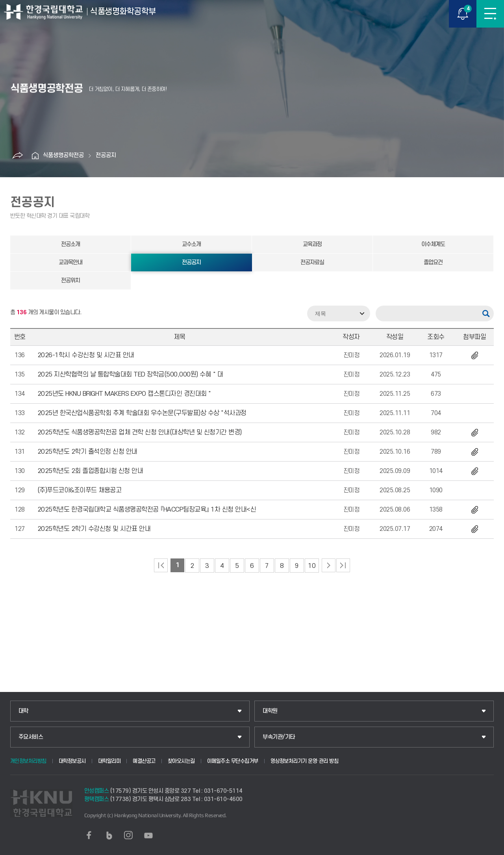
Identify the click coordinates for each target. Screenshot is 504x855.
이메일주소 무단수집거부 (233, 761)
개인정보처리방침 (28, 761)
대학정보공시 (72, 761)
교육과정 (312, 244)
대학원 (270, 711)
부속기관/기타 (279, 737)
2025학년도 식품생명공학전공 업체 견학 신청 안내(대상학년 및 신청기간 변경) (140, 432)
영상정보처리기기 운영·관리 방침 (305, 761)
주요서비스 (31, 737)
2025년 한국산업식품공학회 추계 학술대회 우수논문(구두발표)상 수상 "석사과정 (142, 413)
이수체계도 (433, 244)
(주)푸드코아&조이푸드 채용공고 (80, 490)
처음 (161, 565)
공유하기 (17, 156)
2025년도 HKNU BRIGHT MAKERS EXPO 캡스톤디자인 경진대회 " (124, 394)
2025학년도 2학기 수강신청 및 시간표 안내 (94, 529)
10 (312, 566)
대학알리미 (109, 761)
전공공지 (106, 155)
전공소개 (70, 244)
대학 (23, 711)
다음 (329, 565)
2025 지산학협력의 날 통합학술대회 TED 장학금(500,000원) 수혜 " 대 (130, 375)
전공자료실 (312, 262)
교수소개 (191, 244)
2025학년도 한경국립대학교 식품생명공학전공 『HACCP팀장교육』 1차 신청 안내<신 (147, 510)
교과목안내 (70, 262)
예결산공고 (144, 761)
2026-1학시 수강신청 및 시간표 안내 (86, 355)
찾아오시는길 (181, 761)
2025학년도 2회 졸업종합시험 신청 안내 (90, 471)
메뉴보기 (490, 14)
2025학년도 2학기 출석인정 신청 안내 (87, 452)
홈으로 (35, 156)
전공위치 (70, 281)
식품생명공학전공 (63, 155)
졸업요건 (433, 262)
